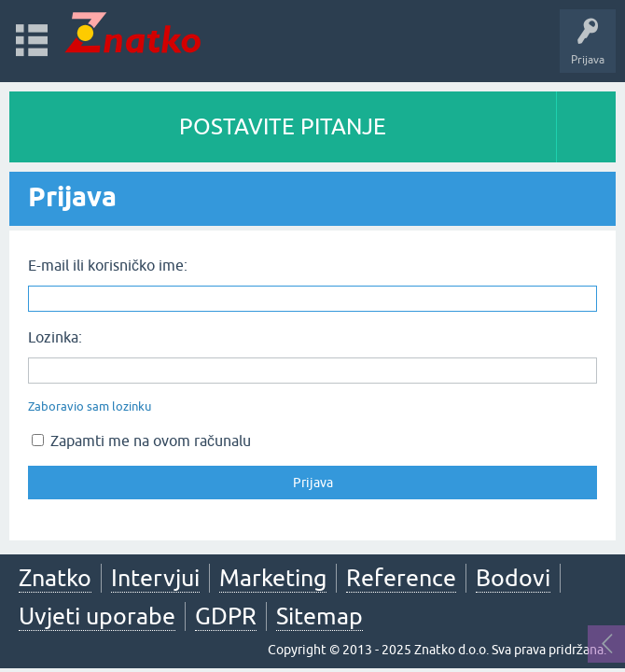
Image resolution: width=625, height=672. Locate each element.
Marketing (273, 578)
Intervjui (155, 578)
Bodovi (513, 578)
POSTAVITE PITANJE (283, 126)
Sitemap (319, 616)
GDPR (226, 616)
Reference (401, 578)
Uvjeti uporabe (97, 616)
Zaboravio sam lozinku (90, 406)
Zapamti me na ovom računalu (141, 441)
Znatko (55, 578)
